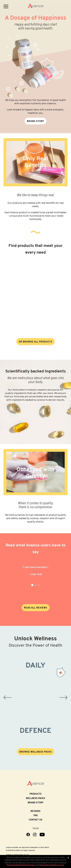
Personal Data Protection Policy (21, 865)
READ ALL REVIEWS (36, 608)
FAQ (36, 816)
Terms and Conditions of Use (52, 865)
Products (36, 794)
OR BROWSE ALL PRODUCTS (35, 342)
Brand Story (36, 803)
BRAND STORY (35, 121)
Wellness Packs (35, 798)
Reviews (35, 811)
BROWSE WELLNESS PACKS (36, 752)
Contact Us (35, 820)
